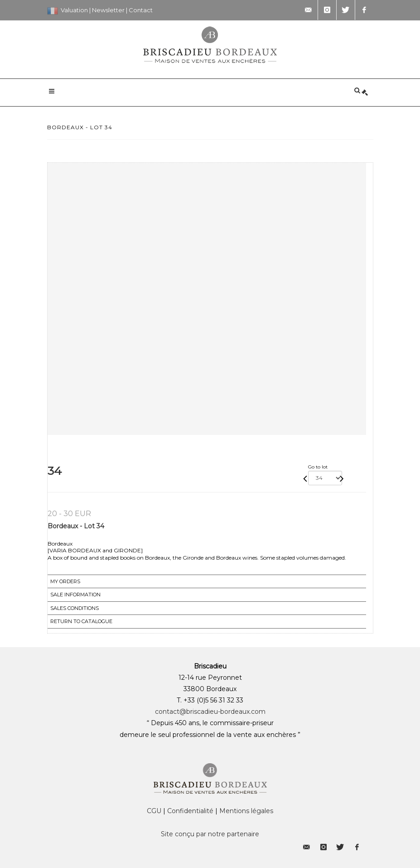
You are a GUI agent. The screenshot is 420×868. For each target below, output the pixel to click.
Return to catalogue (81, 621)
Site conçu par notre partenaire (210, 834)
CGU (154, 811)
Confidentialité (190, 811)
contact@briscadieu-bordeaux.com (210, 712)
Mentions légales (246, 811)
